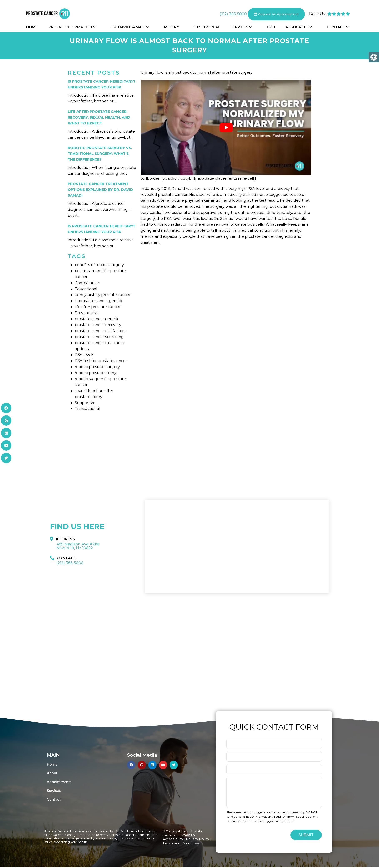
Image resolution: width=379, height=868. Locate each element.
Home (32, 27)
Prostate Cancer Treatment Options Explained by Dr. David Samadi (100, 190)
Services (239, 27)
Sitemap (188, 835)
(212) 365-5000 (233, 14)
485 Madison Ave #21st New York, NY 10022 (78, 546)
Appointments (59, 782)
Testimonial (207, 27)
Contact (336, 27)
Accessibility (173, 839)
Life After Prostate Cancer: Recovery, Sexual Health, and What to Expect (99, 117)
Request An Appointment (276, 14)
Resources (297, 27)
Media (170, 27)
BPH (271, 27)
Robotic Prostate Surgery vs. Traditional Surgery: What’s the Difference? (100, 154)
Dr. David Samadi (128, 27)
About (52, 773)
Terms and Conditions (181, 843)
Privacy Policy (198, 839)
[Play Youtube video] (226, 127)
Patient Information (70, 27)
